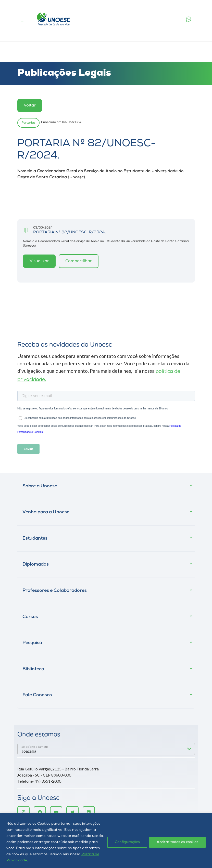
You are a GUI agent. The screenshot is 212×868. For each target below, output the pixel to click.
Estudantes (35, 538)
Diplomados (36, 564)
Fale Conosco (37, 695)
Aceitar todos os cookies (177, 842)
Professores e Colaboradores (55, 591)
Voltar (30, 105)
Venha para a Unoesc (46, 512)
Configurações (127, 842)
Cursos (30, 617)
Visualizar (39, 261)
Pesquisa (32, 643)
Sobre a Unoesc (40, 486)
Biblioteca (33, 669)
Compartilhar (79, 261)
